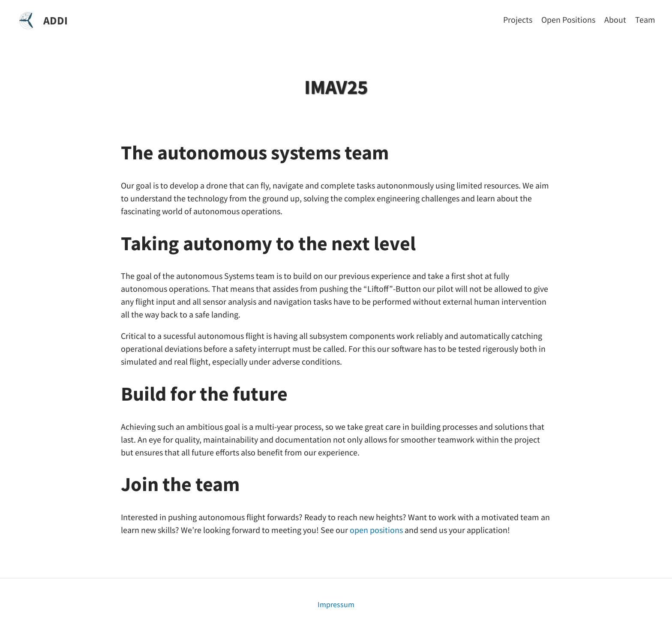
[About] (615, 19)
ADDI (55, 20)
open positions (376, 530)
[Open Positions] (568, 19)
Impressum (336, 604)
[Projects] (518, 19)
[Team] (645, 19)
